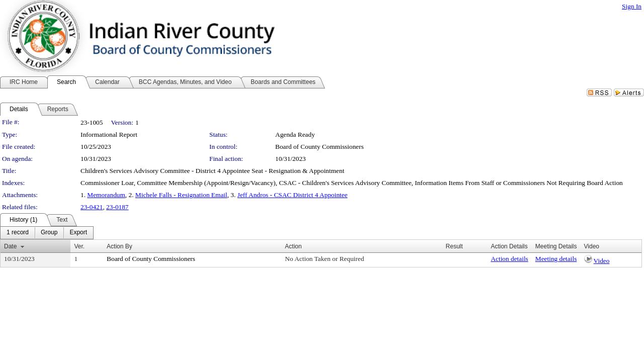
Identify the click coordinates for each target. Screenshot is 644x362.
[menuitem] (18, 233)
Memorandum (106, 195)
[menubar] (47, 233)
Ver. (79, 246)
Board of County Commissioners (319, 147)
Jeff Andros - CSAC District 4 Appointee (293, 195)
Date (10, 246)
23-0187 (117, 207)
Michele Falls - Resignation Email (181, 195)
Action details (509, 259)
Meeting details (556, 259)
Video (602, 261)
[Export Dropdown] (78, 233)
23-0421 (92, 207)
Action (293, 246)
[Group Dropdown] (49, 233)
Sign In (632, 6)
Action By (119, 246)
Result (454, 246)
